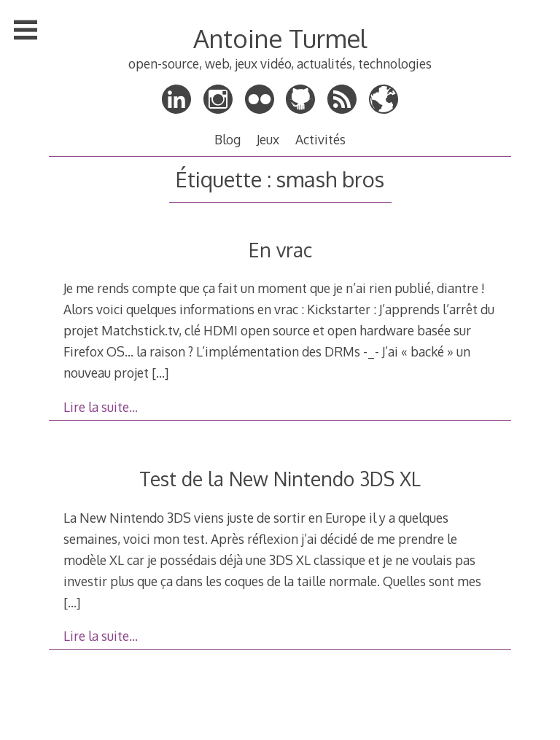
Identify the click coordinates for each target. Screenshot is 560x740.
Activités (320, 139)
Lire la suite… (101, 407)
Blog (227, 139)
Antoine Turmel (280, 38)
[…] (160, 373)
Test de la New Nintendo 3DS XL (280, 479)
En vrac (280, 250)
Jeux (268, 139)
